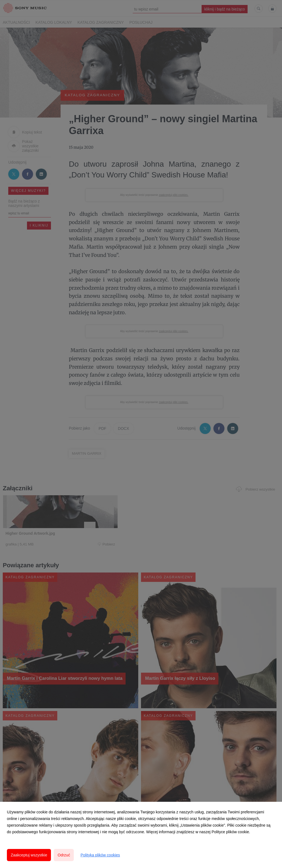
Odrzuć (64, 855)
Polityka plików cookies (100, 855)
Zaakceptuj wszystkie (29, 855)
